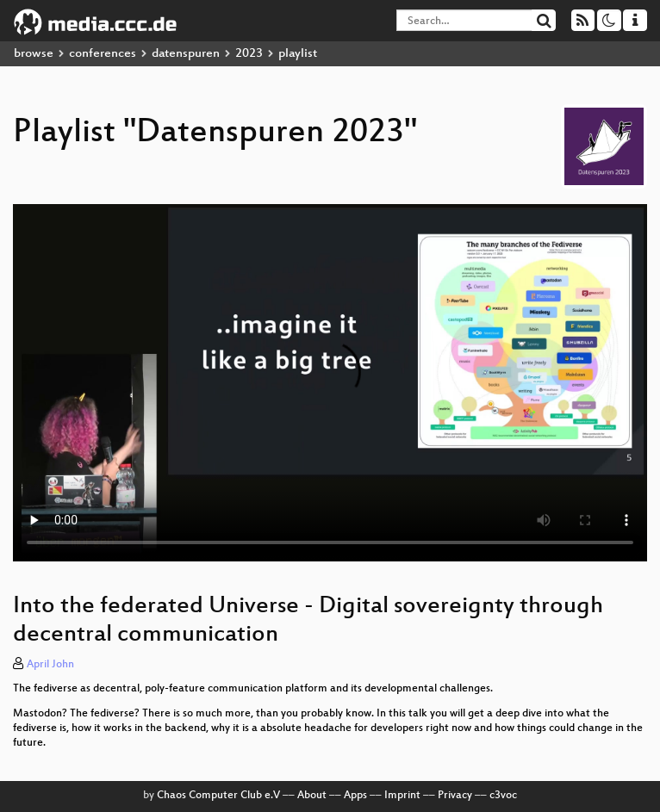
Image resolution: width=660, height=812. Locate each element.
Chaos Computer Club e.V (218, 796)
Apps (355, 796)
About (312, 796)
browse (34, 54)
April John (50, 665)
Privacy (455, 796)
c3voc (503, 796)
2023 (249, 54)
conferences (103, 54)
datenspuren (186, 54)
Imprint (402, 796)
